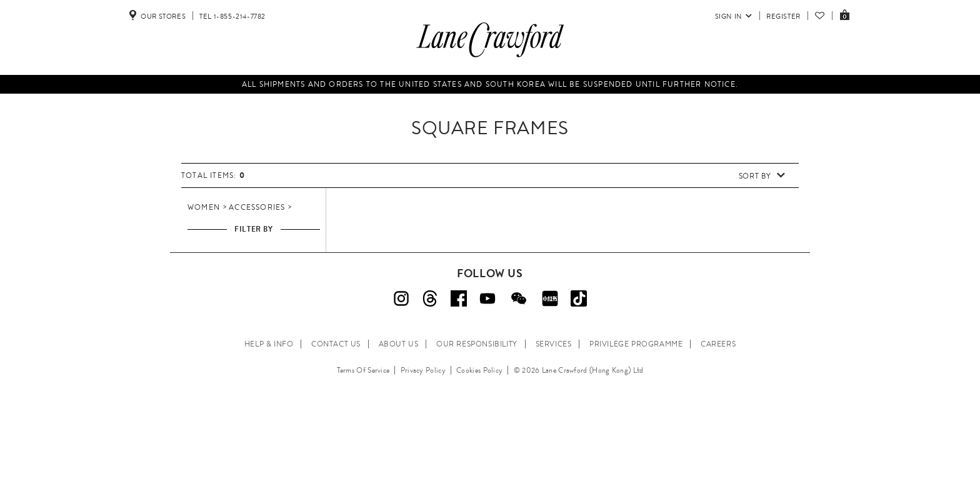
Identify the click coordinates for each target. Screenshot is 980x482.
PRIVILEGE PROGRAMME (636, 344)
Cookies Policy (479, 370)
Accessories (257, 207)
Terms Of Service (363, 370)
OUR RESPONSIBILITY (477, 344)
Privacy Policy (423, 370)
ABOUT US (399, 344)
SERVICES (554, 344)
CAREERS (718, 344)
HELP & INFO (269, 344)
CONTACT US (336, 344)
